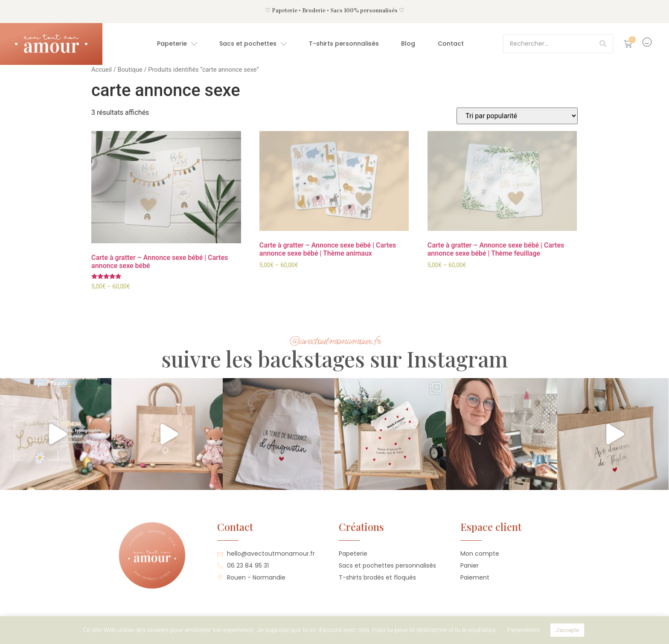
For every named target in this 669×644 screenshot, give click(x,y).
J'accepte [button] (567, 630)
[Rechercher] (603, 44)
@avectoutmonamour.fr (335, 341)
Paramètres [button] (524, 630)
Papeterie (177, 44)
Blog (408, 44)
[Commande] (517, 116)
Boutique (130, 70)
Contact (451, 44)
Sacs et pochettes (253, 44)
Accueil (102, 70)
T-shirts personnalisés (344, 44)
